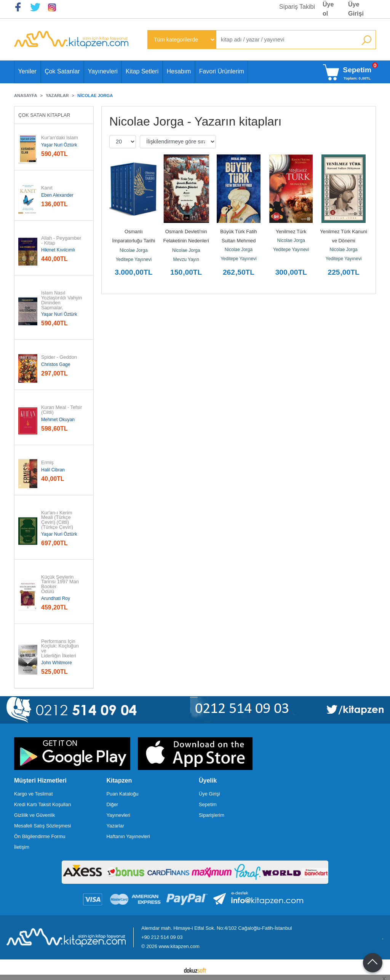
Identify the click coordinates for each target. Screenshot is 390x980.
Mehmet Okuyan (58, 420)
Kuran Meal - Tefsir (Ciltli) (62, 410)
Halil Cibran (53, 470)
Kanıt (47, 188)
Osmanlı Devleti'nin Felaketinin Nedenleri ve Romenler (187, 241)
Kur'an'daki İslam (60, 138)
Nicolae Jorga (133, 250)
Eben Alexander (57, 195)
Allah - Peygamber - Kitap (62, 241)
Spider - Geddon (59, 357)
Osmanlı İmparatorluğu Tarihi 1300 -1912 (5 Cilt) (134, 241)
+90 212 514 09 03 (162, 937)
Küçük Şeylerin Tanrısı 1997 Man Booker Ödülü (61, 585)
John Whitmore (57, 663)
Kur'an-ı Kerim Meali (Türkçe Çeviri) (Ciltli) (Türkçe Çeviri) (57, 520)
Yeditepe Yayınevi (134, 259)
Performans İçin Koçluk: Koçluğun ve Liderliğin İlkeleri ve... (61, 651)
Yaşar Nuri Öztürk (59, 145)
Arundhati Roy (56, 598)
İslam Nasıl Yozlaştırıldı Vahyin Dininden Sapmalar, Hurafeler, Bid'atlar (62, 303)
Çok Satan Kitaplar (44, 115)
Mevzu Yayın (186, 259)
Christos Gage (56, 364)
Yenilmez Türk (291, 231)
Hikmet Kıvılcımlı (58, 250)
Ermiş (47, 463)
